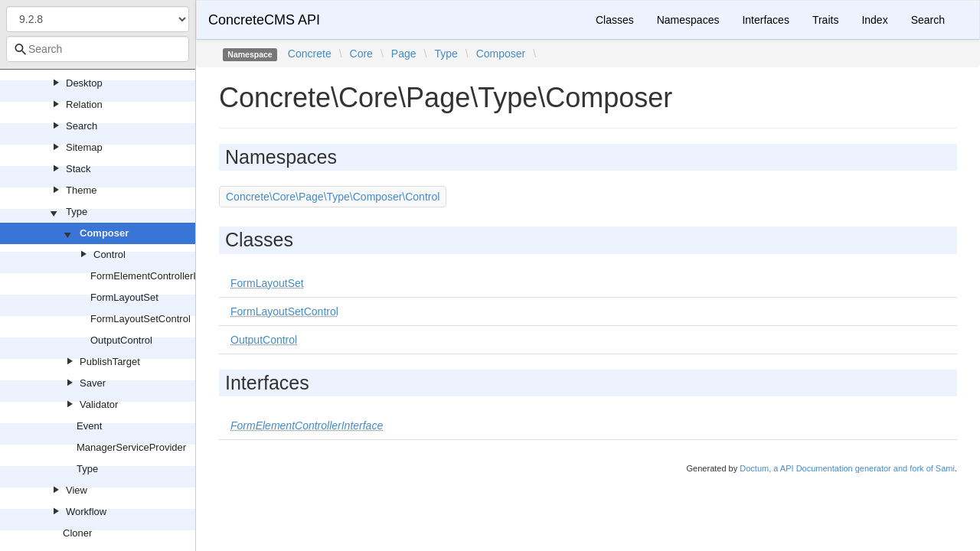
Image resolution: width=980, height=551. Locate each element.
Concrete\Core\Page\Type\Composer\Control (333, 197)
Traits (825, 20)
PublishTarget (110, 362)
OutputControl (121, 340)
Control (109, 254)
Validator (99, 404)
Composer (104, 233)
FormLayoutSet (124, 297)
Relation (84, 104)
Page (404, 54)
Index (874, 20)
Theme (81, 190)
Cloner (77, 533)
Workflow (86, 512)
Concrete (310, 54)
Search (82, 126)
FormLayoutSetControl (140, 319)
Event (89, 426)
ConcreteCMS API (264, 20)
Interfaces (765, 20)
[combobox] (98, 49)
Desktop (84, 83)
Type (77, 212)
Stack (78, 169)
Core (361, 54)
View (77, 490)
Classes (615, 20)
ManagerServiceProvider (131, 447)
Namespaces (688, 20)
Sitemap (84, 147)
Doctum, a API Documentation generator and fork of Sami (847, 468)
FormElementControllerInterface (161, 276)
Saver (93, 383)
